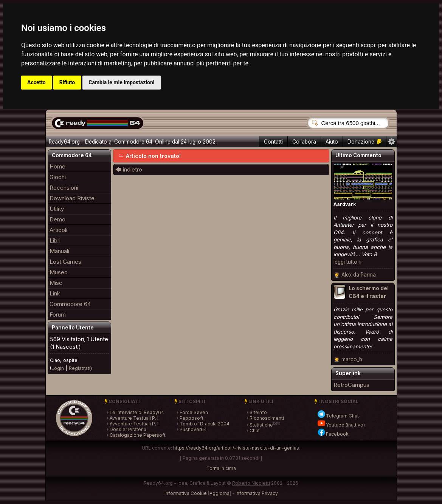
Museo (59, 272)
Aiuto (332, 142)
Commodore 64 (70, 304)
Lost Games (65, 262)
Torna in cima (221, 468)
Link (55, 293)
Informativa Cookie (186, 493)
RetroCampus (351, 385)
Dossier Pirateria (128, 429)
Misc (56, 283)
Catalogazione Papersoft (138, 435)
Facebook (333, 434)
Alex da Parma (359, 275)
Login (58, 368)
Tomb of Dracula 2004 (205, 424)
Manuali (59, 251)
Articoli (58, 230)
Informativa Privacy (257, 493)
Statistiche (261, 425)
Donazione (364, 142)
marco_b (352, 359)
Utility (57, 209)
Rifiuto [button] (67, 82)
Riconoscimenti (267, 418)
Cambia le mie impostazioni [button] (121, 82)
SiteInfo (258, 412)
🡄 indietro (129, 169)
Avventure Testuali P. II (135, 424)
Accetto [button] (36, 82)
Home (57, 166)
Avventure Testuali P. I (134, 418)
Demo (57, 219)
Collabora (304, 142)
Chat (255, 431)
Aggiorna (219, 493)
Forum (58, 315)
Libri (55, 240)
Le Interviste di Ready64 (137, 412)
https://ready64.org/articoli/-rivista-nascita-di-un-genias (236, 448)
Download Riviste (72, 198)
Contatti (273, 142)
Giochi (58, 177)
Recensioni (64, 188)
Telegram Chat (338, 416)
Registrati (80, 368)
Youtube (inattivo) (341, 425)
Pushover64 (193, 429)
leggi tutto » (348, 262)
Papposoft (192, 418)
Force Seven (194, 412)
